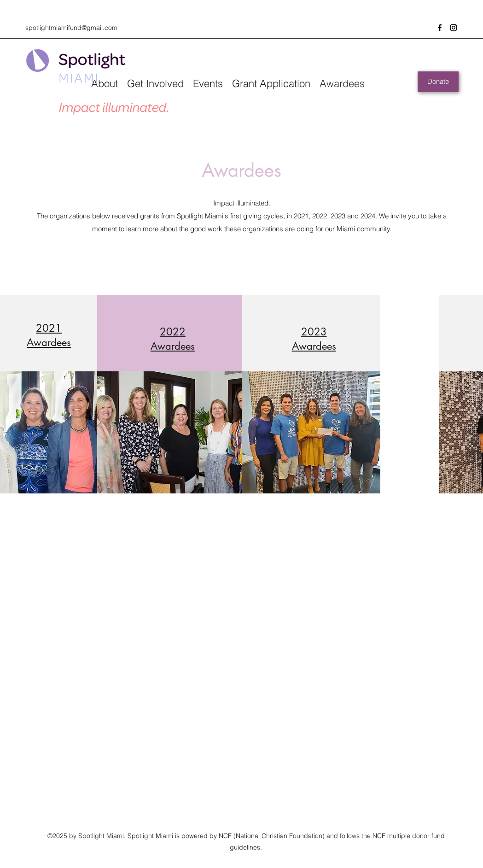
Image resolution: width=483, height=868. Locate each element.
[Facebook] (440, 28)
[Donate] (438, 82)
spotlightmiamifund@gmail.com (71, 28)
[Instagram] (454, 28)
